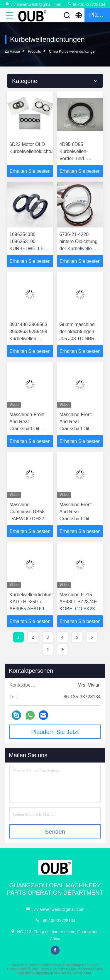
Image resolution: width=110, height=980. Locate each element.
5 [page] (77, 637)
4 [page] (62, 637)
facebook (55, 950)
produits (34, 52)
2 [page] (33, 637)
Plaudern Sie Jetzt (55, 732)
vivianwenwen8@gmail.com (33, 4)
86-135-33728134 (86, 4)
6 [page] (92, 637)
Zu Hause (12, 52)
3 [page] (48, 637)
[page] (48, 650)
